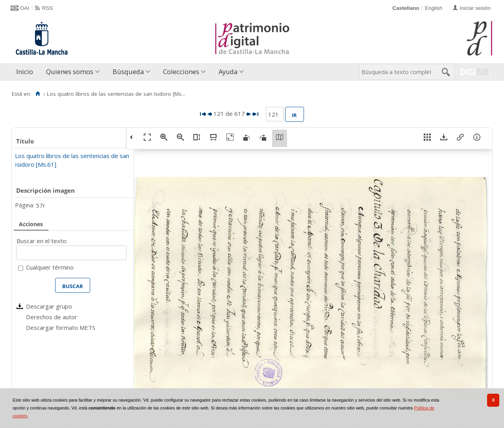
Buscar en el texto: (42, 241)
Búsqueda (128, 72)
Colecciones (181, 72)
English (434, 8)
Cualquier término (50, 267)
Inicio (25, 72)
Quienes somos (70, 72)
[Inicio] (38, 94)
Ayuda (228, 72)
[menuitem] (26, 72)
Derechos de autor (52, 317)
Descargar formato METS (61, 328)
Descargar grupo (49, 306)
